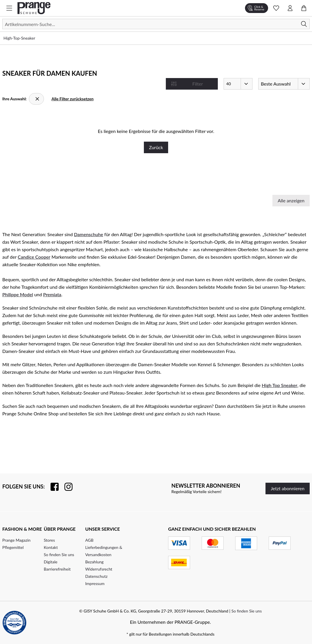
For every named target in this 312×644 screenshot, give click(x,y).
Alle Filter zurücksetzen (73, 99)
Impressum (95, 583)
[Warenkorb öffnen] (304, 8)
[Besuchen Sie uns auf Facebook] (52, 487)
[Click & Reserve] (257, 8)
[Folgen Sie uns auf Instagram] (66, 487)
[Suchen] (156, 24)
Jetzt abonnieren (288, 488)
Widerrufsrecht (99, 569)
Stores (49, 540)
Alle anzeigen (291, 200)
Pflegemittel (13, 547)
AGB (89, 540)
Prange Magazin (16, 540)
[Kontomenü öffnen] (290, 8)
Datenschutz (96, 576)
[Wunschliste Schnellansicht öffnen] (276, 8)
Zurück (156, 147)
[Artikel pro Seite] (238, 84)
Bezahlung (94, 562)
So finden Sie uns (59, 555)
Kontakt (51, 547)
